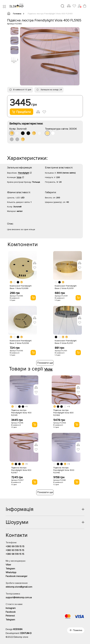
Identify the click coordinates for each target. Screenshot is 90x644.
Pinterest (10, 616)
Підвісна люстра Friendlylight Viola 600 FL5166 (63, 413)
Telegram (10, 569)
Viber (8, 565)
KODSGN (18, 629)
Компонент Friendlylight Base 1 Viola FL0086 (21, 287)
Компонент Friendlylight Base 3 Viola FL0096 (21, 342)
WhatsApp (11, 572)
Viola (19, 177)
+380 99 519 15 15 (15, 546)
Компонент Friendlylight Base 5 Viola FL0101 (66, 342)
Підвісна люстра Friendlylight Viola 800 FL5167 (21, 470)
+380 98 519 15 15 (15, 554)
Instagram (11, 608)
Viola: (48, 369)
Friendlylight (24, 173)
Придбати (21, 112)
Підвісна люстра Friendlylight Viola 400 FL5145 (21, 413)
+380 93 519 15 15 (15, 550)
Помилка (78, 630)
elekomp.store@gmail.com (19, 587)
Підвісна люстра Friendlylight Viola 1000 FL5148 (64, 470)
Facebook (11, 612)
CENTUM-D (26, 633)
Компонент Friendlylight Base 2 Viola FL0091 (66, 287)
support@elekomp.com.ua (19, 597)
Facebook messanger (17, 576)
